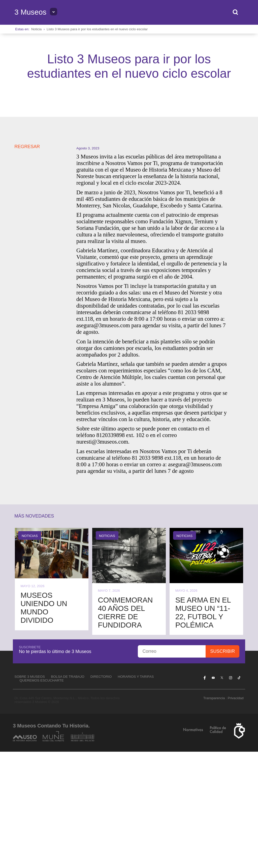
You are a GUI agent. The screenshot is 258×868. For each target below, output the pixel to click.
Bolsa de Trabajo (68, 793)
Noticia (36, 29)
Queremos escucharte (42, 797)
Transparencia (214, 814)
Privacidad (236, 814)
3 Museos (30, 12)
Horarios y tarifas (136, 793)
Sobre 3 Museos (30, 793)
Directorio (101, 793)
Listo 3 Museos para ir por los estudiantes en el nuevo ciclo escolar (97, 29)
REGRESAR (27, 263)
